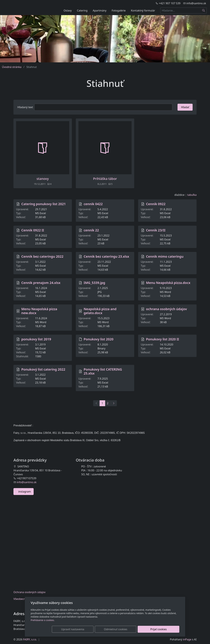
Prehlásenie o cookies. (43, 620)
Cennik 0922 (156, 204)
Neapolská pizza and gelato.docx (100, 311)
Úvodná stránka (12, 67)
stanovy (43, 179)
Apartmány (100, 11)
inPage (187, 639)
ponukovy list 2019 (36, 339)
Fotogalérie (119, 11)
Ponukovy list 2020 (99, 339)
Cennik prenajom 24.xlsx (41, 283)
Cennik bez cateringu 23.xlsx (106, 256)
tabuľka (192, 195)
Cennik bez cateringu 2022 (42, 256)
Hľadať (185, 107)
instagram (24, 492)
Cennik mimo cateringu (165, 256)
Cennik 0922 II (33, 230)
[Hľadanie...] (180, 11)
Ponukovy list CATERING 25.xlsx (103, 371)
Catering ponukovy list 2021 (44, 204)
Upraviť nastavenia (98, 629)
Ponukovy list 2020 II (163, 339)
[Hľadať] (204, 11)
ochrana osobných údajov (166, 309)
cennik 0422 (93, 204)
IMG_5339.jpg (94, 283)
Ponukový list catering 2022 (43, 369)
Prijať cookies (164, 629)
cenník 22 (91, 230)
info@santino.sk (27, 482)
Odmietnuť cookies (131, 629)
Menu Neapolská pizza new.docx (39, 311)
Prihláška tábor (105, 179)
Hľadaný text (25, 107)
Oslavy (68, 11)
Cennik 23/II (156, 230)
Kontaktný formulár (143, 11)
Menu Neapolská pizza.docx (168, 283)
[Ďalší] (114, 403)
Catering (82, 11)
